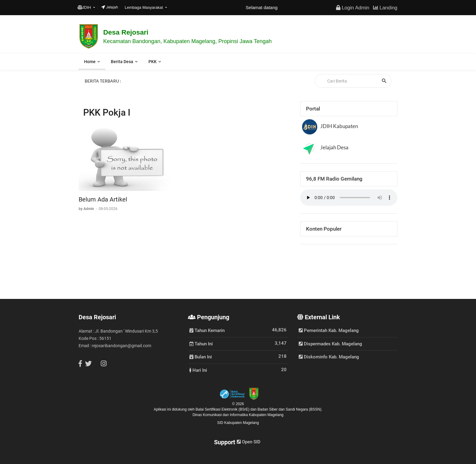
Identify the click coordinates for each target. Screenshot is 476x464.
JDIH (85, 7)
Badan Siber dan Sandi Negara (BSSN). (290, 409)
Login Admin (353, 8)
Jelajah (110, 7)
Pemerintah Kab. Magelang (329, 330)
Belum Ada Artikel (103, 199)
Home (90, 62)
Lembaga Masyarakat (144, 7)
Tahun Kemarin (207, 330)
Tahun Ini (201, 344)
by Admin (87, 209)
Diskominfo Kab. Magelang (329, 357)
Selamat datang (265, 7)
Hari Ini (198, 370)
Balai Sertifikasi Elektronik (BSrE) (223, 409)
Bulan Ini (201, 357)
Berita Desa (122, 62)
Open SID (249, 442)
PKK (153, 62)
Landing (385, 8)
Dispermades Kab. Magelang (330, 344)
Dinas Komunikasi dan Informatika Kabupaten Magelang (238, 415)
